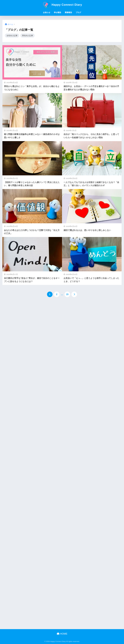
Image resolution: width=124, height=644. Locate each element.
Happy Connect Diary (62, 5)
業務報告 (68, 12)
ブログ (78, 12)
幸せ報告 (58, 12)
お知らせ (47, 12)
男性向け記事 (27, 36)
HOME (62, 634)
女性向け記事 (12, 36)
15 (67, 294)
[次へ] (74, 294)
